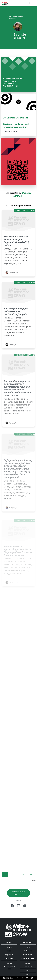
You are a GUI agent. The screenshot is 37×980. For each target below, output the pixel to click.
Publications (28, 951)
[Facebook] (12, 906)
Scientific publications (20, 206)
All (7, 206)
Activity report (28, 955)
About (9, 951)
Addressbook (18, 16)
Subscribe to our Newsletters (18, 893)
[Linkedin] (19, 906)
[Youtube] (25, 906)
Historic (9, 947)
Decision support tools (9, 968)
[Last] (31, 874)
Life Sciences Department (15, 118)
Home (9, 16)
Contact (28, 963)
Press (28, 971)
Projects (28, 947)
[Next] (23, 874)
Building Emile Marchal (14, 78)
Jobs (28, 974)
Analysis (9, 963)
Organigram (9, 955)
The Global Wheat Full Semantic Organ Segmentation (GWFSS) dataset (17, 250)
